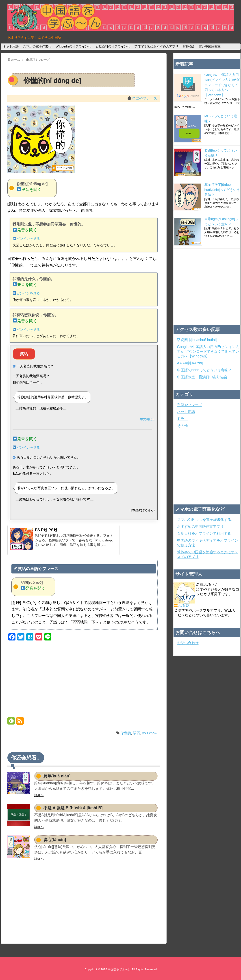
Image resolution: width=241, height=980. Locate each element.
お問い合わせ (188, 643)
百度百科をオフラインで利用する (204, 533)
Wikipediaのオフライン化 (73, 46)
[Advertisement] (84, 680)
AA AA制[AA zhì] (190, 363)
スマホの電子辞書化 (37, 46)
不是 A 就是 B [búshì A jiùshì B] (73, 808)
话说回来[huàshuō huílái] (197, 340)
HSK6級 (189, 46)
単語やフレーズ (145, 98)
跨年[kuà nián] (57, 776)
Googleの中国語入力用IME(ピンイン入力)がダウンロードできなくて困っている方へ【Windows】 (222, 85)
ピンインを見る (26, 239)
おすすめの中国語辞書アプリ (200, 527)
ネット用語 (11, 46)
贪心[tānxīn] (55, 840)
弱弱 (137, 733)
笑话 (24, 354)
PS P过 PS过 (46, 530)
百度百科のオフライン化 (113, 46)
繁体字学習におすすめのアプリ (156, 46)
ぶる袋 (184, 606)
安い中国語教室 (210, 46)
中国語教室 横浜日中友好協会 (202, 377)
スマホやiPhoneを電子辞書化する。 (206, 520)
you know (150, 733)
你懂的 (126, 733)
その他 (182, 426)
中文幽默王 (147, 419)
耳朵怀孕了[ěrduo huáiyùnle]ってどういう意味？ (222, 190)
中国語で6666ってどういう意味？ (204, 370)
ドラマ (182, 419)
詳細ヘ (39, 795)
